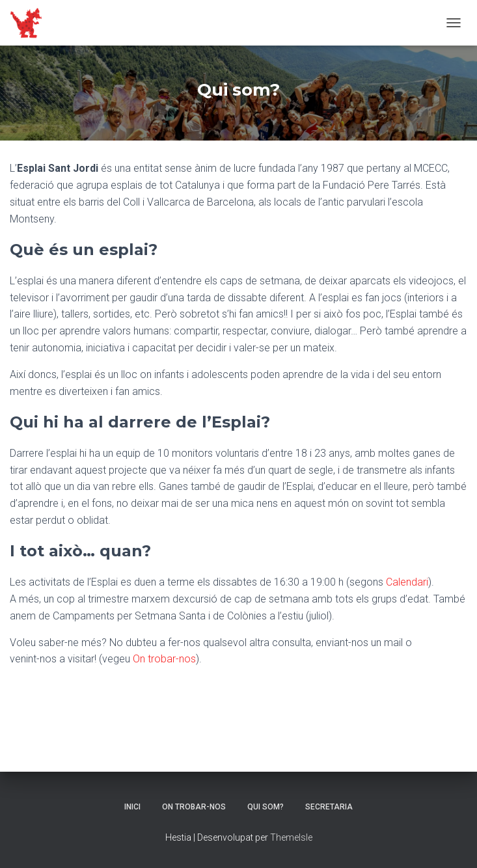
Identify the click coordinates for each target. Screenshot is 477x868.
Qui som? (266, 807)
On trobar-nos (164, 659)
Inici (132, 807)
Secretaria (329, 807)
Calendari (407, 582)
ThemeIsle (291, 837)
